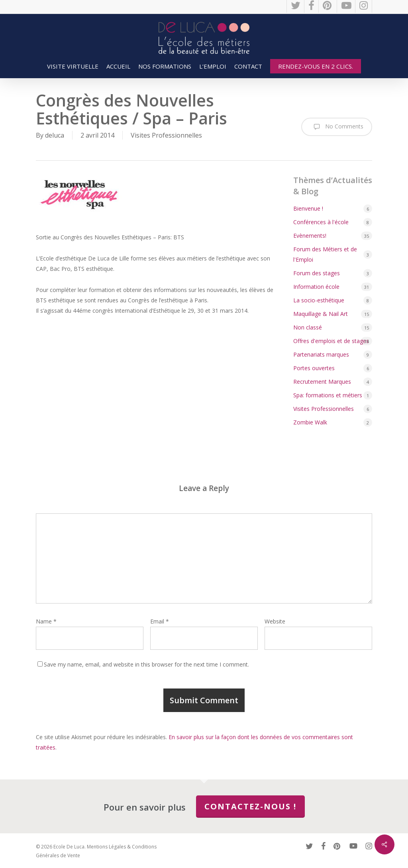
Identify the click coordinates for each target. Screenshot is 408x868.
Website (275, 621)
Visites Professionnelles (166, 135)
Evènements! (310, 236)
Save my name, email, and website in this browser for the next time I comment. (146, 664)
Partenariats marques (321, 354)
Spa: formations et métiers (328, 395)
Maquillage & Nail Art (321, 314)
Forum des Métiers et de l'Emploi (325, 254)
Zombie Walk (310, 422)
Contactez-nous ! (250, 806)
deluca (55, 135)
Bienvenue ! (308, 208)
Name (46, 621)
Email (160, 621)
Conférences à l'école (321, 222)
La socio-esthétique (319, 300)
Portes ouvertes (314, 368)
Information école (316, 287)
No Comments (337, 127)
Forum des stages (317, 273)
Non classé (308, 327)
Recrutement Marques (322, 382)
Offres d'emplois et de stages (331, 341)
